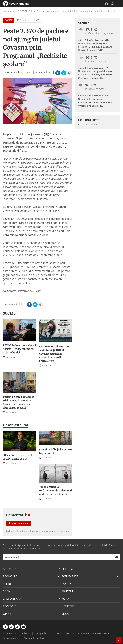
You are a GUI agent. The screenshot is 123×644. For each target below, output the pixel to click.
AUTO (65, 599)
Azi (80, 124)
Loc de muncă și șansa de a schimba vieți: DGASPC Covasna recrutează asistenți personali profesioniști (55, 354)
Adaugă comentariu (19, 523)
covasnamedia (16, 4)
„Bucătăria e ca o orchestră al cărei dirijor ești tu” (19, 457)
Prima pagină (10, 11)
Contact (59, 633)
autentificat (25, 531)
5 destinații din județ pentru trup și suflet (55, 451)
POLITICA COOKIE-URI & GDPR (94, 633)
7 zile (86, 124)
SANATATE (68, 584)
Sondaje (70, 633)
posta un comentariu (58, 531)
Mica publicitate (43, 633)
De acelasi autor (16, 425)
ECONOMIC (10, 576)
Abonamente (10, 633)
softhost (40, 638)
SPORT (7, 584)
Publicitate (25, 633)
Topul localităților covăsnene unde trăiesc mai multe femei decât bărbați (55, 490)
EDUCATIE (68, 591)
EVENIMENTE (70, 576)
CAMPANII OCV (12, 599)
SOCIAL (24, 11)
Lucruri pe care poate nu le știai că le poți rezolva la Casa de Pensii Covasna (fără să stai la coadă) (19, 402)
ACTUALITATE (11, 569)
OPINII (7, 614)
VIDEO (65, 614)
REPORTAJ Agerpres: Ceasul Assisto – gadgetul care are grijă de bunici (19, 349)
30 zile (94, 124)
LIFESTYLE (68, 606)
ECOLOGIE (9, 606)
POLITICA (67, 569)
